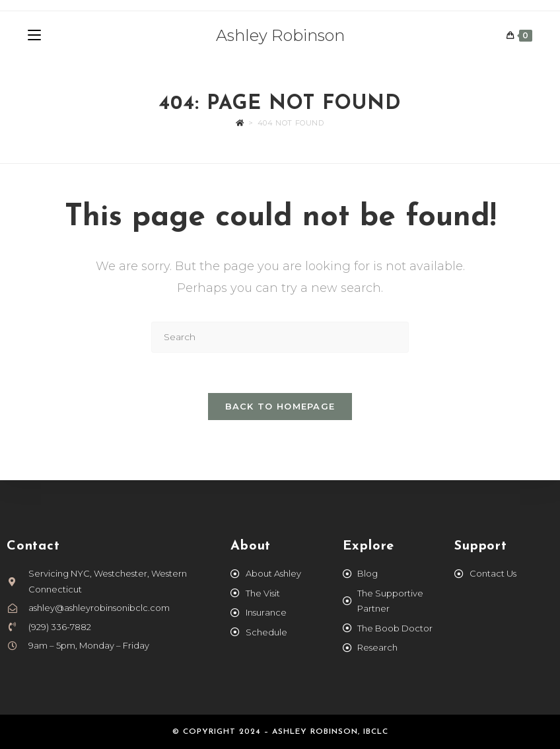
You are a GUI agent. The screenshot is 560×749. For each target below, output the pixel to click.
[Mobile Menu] (34, 36)
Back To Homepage (280, 406)
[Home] (240, 123)
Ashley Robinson (280, 35)
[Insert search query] (280, 337)
